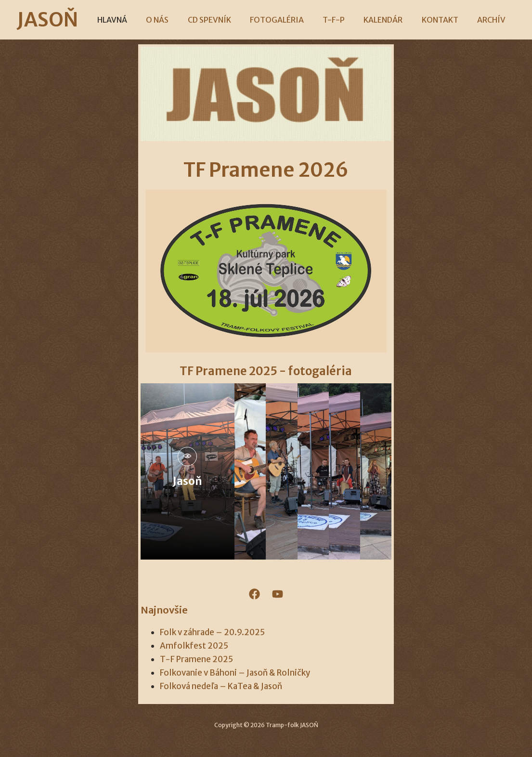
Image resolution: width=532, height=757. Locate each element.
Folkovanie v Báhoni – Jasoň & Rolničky (235, 673)
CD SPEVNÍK (215, 20)
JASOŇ (62, 20)
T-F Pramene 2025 (196, 659)
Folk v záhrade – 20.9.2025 (212, 632)
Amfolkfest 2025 (194, 646)
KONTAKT (431, 20)
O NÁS (166, 20)
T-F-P (332, 20)
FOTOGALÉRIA (279, 20)
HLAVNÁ (125, 20)
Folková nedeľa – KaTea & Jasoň (221, 686)
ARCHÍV (479, 20)
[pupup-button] (187, 457)
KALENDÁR (378, 20)
